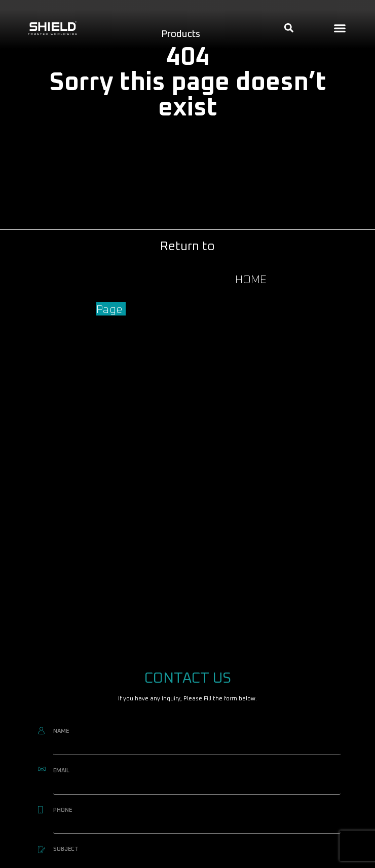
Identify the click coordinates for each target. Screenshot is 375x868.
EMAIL (61, 771)
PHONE (63, 810)
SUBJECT (66, 849)
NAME (61, 731)
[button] (340, 28)
